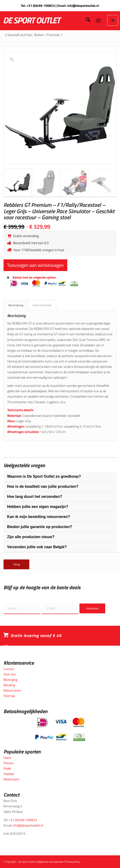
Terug (17, 564)
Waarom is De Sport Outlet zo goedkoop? (44, 476)
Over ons (10, 674)
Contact (9, 669)
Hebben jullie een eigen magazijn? (38, 507)
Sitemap (9, 696)
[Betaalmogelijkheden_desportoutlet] (60, 729)
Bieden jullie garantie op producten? (39, 527)
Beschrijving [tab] (16, 305)
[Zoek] (86, 20)
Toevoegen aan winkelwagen (35, 265)
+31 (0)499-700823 (41, 6)
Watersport (11, 779)
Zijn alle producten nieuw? (31, 537)
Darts (7, 758)
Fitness (9, 763)
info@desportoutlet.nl (83, 6)
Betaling (9, 685)
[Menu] (98, 20)
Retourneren (12, 690)
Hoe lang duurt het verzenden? (35, 497)
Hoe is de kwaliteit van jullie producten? (43, 486)
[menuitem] (86, 20)
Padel (7, 768)
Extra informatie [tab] (42, 305)
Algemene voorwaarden (50, 862)
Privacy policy (73, 862)
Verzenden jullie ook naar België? (37, 547)
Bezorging (10, 680)
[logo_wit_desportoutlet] (45, 20)
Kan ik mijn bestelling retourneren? (39, 517)
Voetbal (9, 774)
